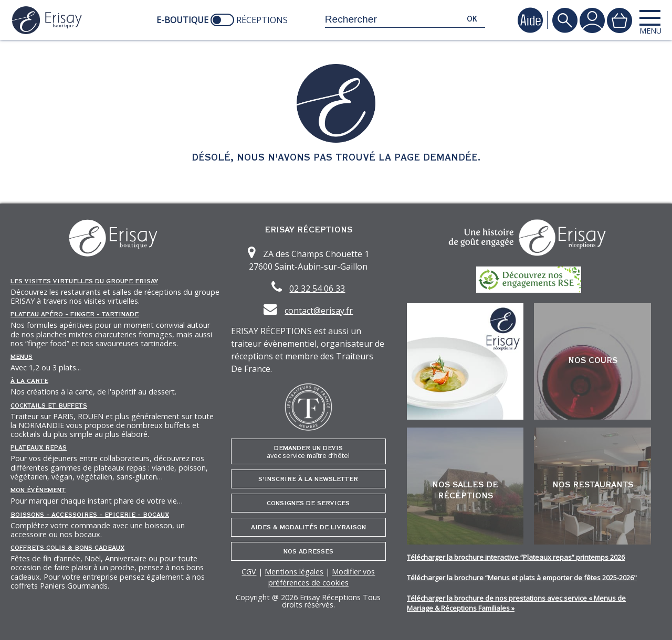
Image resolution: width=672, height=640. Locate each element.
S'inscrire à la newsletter (308, 479)
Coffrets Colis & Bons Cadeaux (67, 548)
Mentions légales (294, 572)
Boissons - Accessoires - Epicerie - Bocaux (90, 515)
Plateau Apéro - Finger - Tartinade (75, 314)
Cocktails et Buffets (49, 406)
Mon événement (38, 490)
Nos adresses (308, 551)
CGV (249, 572)
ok (472, 19)
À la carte (29, 381)
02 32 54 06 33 (317, 289)
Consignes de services (308, 503)
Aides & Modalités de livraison (308, 527)
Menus (22, 357)
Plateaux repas (39, 447)
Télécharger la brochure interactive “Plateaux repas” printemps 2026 (516, 557)
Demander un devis (308, 452)
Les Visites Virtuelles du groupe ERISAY (84, 281)
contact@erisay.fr (319, 311)
